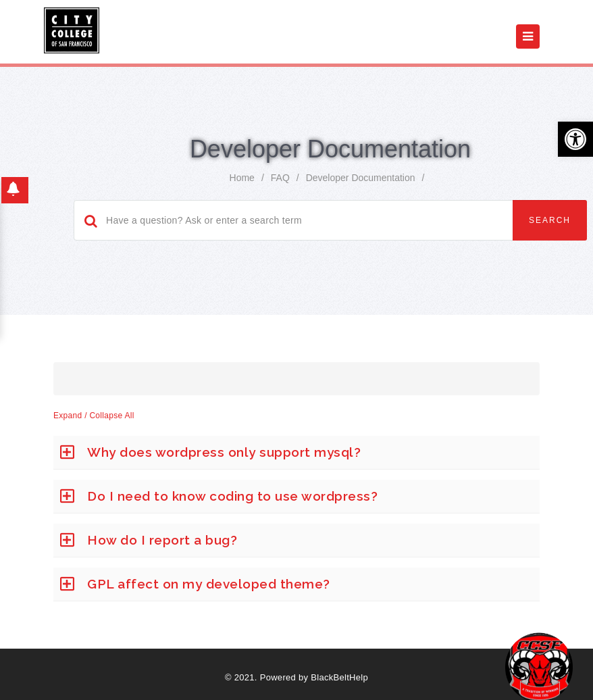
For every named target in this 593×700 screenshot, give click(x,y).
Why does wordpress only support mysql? (224, 452)
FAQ (280, 178)
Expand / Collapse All (94, 416)
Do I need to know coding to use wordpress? (232, 496)
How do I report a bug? (162, 540)
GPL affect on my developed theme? (209, 584)
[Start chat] (539, 666)
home (242, 178)
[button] (575, 139)
